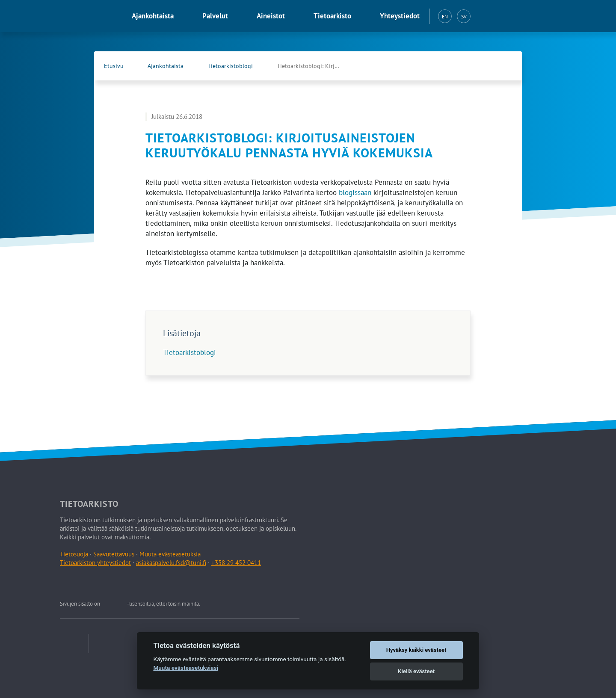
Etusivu (114, 66)
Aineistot (271, 16)
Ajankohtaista (153, 16)
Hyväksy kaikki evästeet (416, 650)
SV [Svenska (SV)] (464, 16)
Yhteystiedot (400, 16)
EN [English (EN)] (445, 16)
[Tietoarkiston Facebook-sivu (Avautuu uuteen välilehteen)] (486, 66)
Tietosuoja (74, 554)
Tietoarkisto (332, 16)
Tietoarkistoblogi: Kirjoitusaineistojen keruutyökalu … (317, 66)
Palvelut (215, 16)
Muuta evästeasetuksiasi (186, 668)
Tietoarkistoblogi (230, 66)
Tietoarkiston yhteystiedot (95, 563)
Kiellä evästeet (416, 671)
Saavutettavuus (114, 554)
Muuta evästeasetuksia (170, 554)
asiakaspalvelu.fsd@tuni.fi (171, 563)
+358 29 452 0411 (236, 563)
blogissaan (355, 192)
